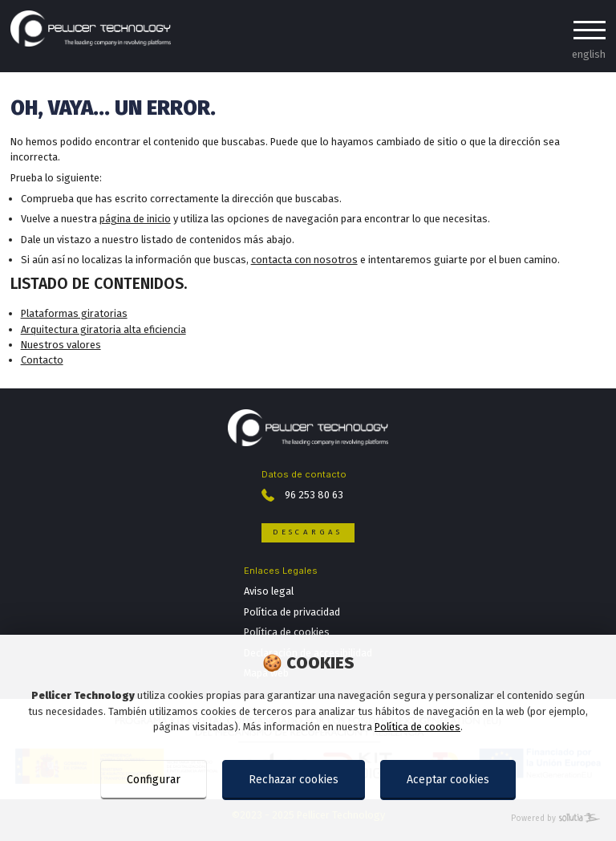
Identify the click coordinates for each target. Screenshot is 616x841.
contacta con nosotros (304, 260)
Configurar (154, 780)
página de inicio (135, 219)
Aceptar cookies (448, 780)
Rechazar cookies (294, 780)
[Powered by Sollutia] (308, 819)
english (589, 54)
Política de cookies (417, 727)
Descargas (308, 532)
